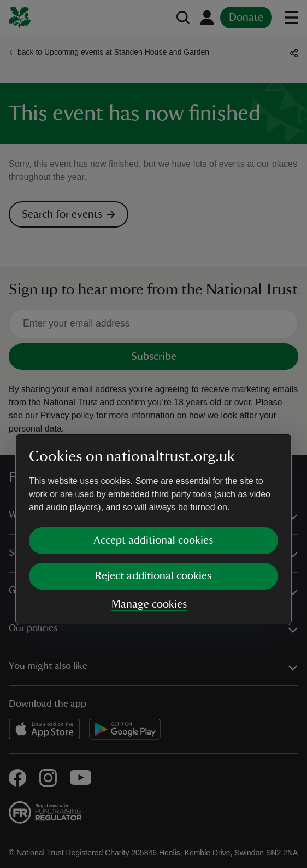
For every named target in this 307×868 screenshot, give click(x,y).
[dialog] (153, 434)
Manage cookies (149, 509)
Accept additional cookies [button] (153, 445)
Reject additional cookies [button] (153, 480)
